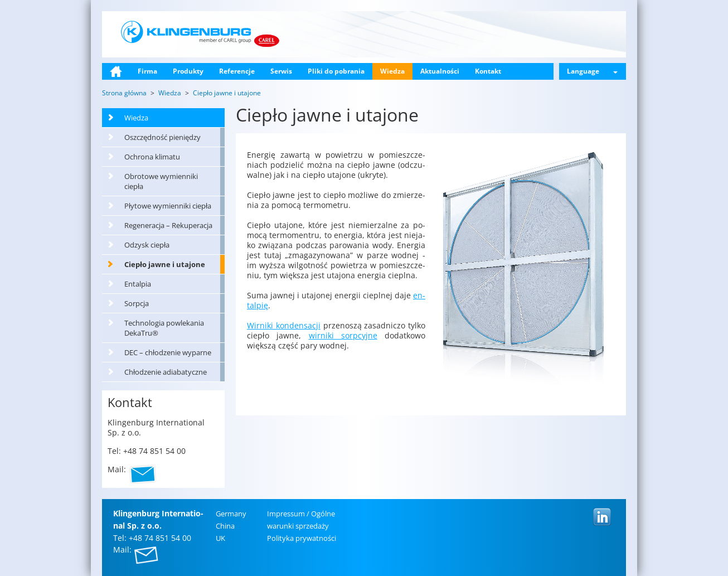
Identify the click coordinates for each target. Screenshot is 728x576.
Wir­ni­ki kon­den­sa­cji (284, 325)
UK (220, 538)
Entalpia (138, 284)
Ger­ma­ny (231, 514)
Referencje (237, 71)
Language (592, 71)
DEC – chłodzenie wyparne (168, 352)
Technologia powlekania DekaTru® (164, 328)
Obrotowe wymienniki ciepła (161, 181)
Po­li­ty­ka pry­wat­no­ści (302, 538)
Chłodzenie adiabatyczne (166, 372)
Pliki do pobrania (336, 71)
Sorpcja (137, 303)
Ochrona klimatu (152, 157)
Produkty (188, 71)
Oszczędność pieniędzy (162, 137)
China (225, 526)
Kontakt (488, 71)
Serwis (281, 71)
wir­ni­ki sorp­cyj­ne (343, 335)
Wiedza (392, 71)
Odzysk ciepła (147, 245)
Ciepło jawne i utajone (165, 264)
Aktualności (440, 71)
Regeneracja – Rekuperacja (168, 225)
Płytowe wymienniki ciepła (168, 206)
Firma (147, 71)
